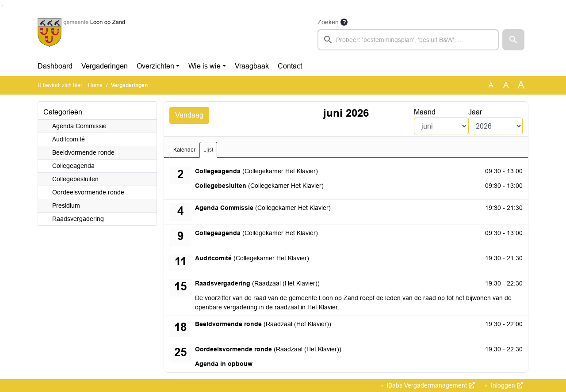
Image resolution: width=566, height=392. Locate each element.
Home (95, 85)
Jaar (475, 112)
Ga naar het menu (2, 6)
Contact (290, 66)
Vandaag (189, 115)
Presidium (66, 206)
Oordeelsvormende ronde (88, 192)
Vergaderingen (105, 66)
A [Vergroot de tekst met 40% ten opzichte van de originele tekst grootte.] (521, 85)
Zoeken (328, 22)
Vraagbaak (252, 66)
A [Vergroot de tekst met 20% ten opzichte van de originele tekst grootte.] (506, 85)
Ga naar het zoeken (1, 6)
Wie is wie (205, 66)
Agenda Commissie (79, 126)
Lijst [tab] (208, 150)
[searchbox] (408, 40)
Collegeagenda (73, 166)
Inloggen (506, 385)
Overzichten (155, 66)
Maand (425, 112)
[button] (513, 40)
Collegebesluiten (75, 179)
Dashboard (55, 66)
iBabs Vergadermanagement (430, 385)
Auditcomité (69, 139)
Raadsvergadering (78, 219)
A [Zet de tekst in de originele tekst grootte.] (491, 85)
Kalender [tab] (184, 150)
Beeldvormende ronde (83, 152)
